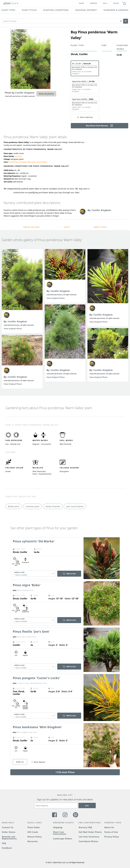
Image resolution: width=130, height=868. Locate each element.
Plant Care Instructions (60, 833)
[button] (121, 21)
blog (116, 3)
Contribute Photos (88, 841)
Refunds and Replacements (9, 838)
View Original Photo (13, 329)
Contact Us (8, 827)
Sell (105, 3)
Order (94, 3)
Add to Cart (69, 574)
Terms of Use (111, 832)
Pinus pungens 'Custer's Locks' (36, 678)
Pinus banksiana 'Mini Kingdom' (37, 727)
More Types (100, 227)
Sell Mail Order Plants (90, 832)
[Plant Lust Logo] (11, 3)
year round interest (40, 162)
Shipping (58, 827)
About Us (109, 827)
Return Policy (35, 837)
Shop (82, 3)
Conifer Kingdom (17, 321)
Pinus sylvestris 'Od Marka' (34, 541)
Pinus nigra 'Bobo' (27, 585)
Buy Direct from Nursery (100, 126)
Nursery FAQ (85, 827)
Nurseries (33, 841)
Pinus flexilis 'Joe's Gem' (31, 631)
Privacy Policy (112, 837)
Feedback (7, 848)
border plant (13, 162)
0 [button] (125, 2)
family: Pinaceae (53, 506)
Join (87, 806)
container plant (25, 162)
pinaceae (18, 156)
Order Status (9, 832)
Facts (67, 227)
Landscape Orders (63, 839)
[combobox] (34, 574)
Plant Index (34, 827)
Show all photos (46, 94)
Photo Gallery (32, 227)
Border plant (14, 506)
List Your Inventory (89, 837)
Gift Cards (33, 832)
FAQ (4, 843)
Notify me (20, 762)
